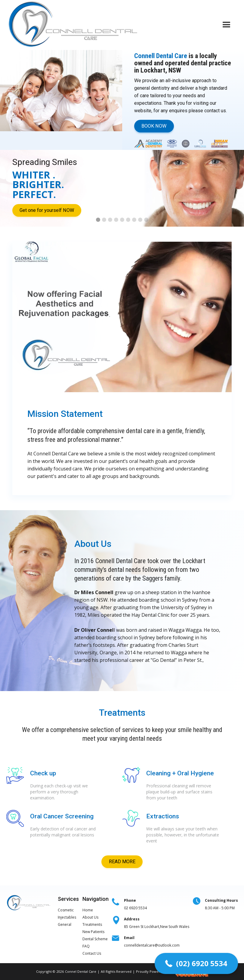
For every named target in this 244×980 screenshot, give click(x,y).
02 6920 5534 (135, 904)
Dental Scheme (95, 939)
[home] (74, 25)
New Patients (93, 932)
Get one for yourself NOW (47, 210)
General (65, 924)
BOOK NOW (154, 126)
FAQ (86, 946)
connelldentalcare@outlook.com (152, 941)
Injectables (67, 917)
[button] (227, 25)
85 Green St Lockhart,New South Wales (157, 923)
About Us (90, 917)
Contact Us (92, 953)
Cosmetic (66, 910)
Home (88, 910)
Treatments (92, 924)
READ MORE (122, 862)
